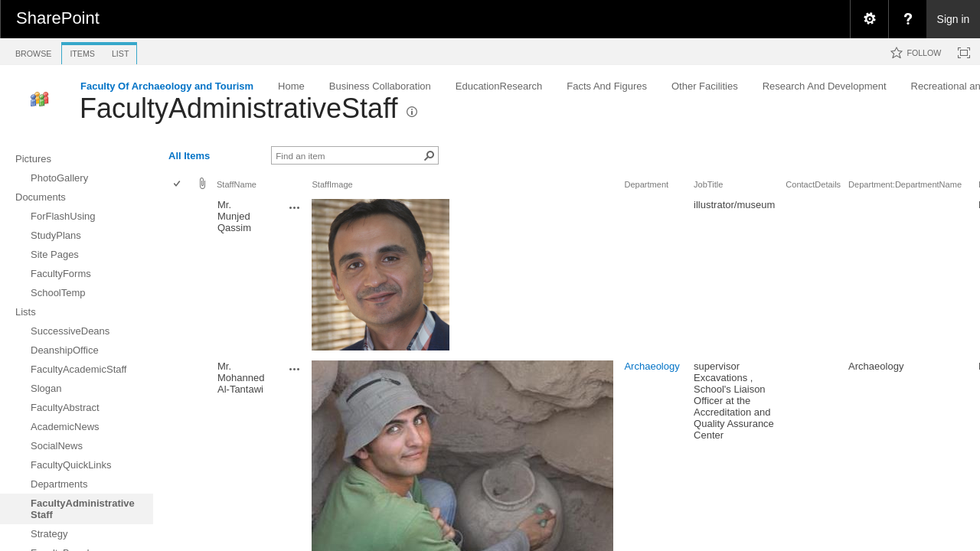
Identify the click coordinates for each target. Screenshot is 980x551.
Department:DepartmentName (905, 184)
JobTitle (708, 184)
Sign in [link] (954, 19)
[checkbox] (178, 185)
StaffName (237, 184)
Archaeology (652, 366)
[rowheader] (181, 276)
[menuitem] (869, 19)
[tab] (33, 51)
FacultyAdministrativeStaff (239, 108)
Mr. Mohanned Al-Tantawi (241, 378)
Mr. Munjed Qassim (234, 216)
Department (646, 184)
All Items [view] (189, 156)
